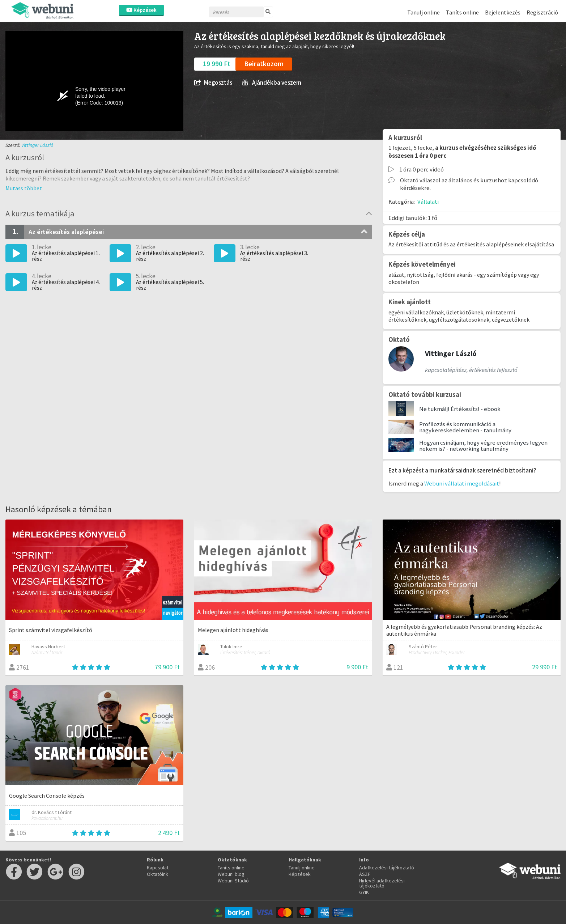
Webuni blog (231, 874)
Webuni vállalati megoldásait (462, 483)
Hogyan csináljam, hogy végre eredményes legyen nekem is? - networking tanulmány (483, 446)
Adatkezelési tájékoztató (387, 868)
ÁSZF (365, 874)
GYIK (364, 892)
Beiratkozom (264, 64)
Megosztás (213, 83)
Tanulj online (424, 12)
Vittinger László (37, 145)
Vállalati (428, 202)
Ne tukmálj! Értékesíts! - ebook (460, 409)
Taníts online (462, 12)
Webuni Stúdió (233, 881)
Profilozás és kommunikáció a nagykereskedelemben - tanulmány (465, 427)
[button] (24, 188)
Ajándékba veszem (272, 83)
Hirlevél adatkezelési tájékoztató (382, 883)
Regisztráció (542, 12)
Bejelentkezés (503, 12)
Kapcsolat (158, 868)
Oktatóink (158, 874)
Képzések (141, 10)
